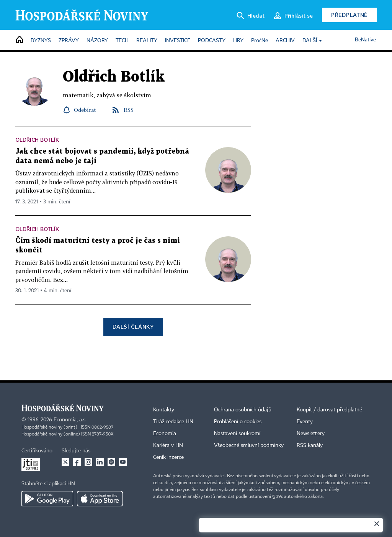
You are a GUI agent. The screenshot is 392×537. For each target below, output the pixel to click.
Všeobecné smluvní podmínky (249, 445)
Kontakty (164, 410)
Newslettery (311, 434)
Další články (133, 327)
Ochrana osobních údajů (243, 410)
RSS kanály (310, 445)
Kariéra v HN (168, 445)
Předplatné (349, 15)
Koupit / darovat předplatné (329, 410)
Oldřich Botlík (37, 140)
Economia (165, 434)
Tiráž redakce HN (173, 422)
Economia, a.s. (70, 420)
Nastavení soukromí (237, 434)
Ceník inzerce (168, 457)
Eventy (305, 422)
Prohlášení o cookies (238, 422)
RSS (129, 110)
